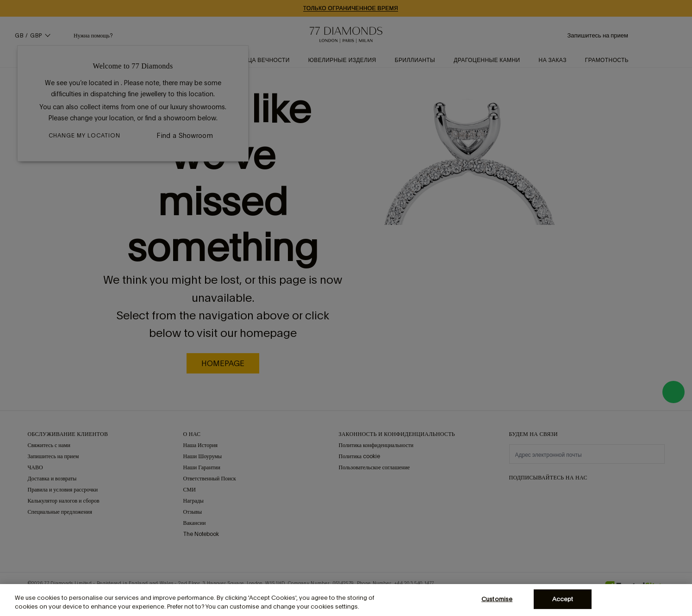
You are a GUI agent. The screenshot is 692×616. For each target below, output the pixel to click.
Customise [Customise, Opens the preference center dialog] (497, 599)
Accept (563, 599)
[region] (346, 600)
